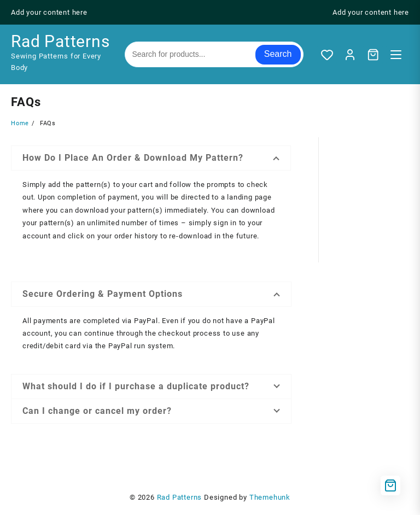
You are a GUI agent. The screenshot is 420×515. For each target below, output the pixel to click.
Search (278, 54)
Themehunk (270, 497)
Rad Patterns (60, 41)
